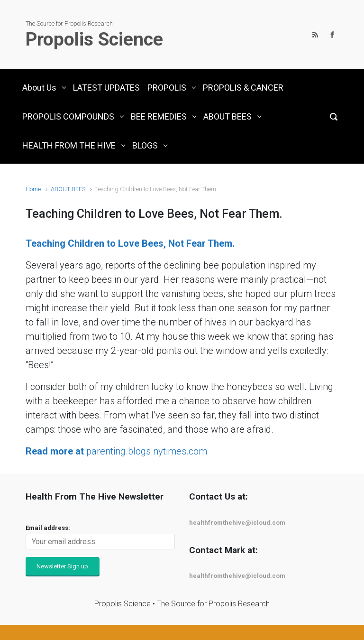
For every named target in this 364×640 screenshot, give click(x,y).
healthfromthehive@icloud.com (237, 523)
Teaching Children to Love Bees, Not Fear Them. (130, 243)
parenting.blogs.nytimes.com (116, 451)
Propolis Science (94, 39)
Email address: (48, 528)
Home (33, 189)
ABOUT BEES (68, 189)
